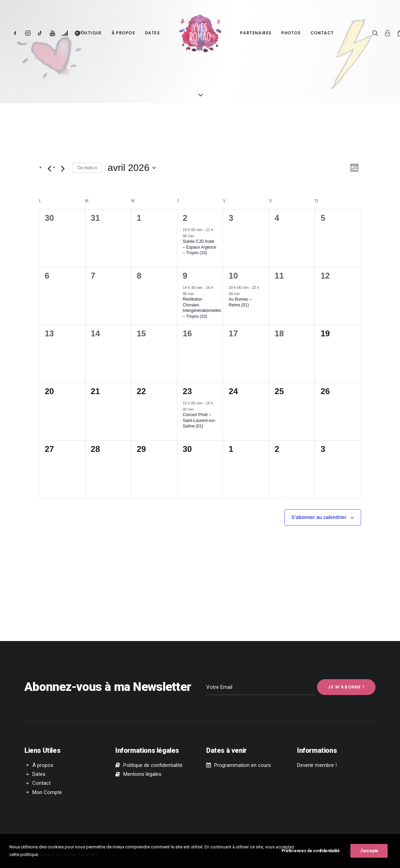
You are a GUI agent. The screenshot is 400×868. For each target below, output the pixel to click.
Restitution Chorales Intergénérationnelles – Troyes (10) (202, 308)
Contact (322, 33)
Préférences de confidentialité (311, 854)
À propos (123, 33)
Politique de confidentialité (153, 765)
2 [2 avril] (185, 218)
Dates (152, 33)
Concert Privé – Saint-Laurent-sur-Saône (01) (199, 420)
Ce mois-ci (87, 168)
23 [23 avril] (187, 391)
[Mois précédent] (49, 169)
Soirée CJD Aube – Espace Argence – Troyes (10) (199, 247)
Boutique (90, 33)
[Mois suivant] (63, 169)
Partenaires (256, 33)
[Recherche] (377, 33)
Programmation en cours (243, 765)
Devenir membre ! (317, 765)
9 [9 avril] (185, 276)
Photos (291, 33)
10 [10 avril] (233, 276)
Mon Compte (47, 792)
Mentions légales (142, 774)
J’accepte (369, 854)
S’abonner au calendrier (319, 517)
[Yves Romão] (200, 33)
